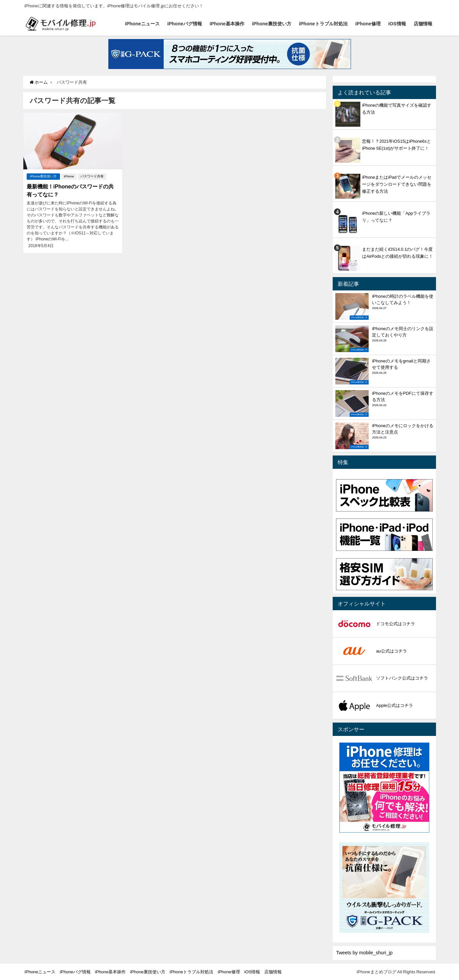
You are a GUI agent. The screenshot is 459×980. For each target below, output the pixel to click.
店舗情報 (423, 24)
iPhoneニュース (142, 24)
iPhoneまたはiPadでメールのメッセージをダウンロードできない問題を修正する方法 (397, 184)
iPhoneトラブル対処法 (323, 24)
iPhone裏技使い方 (272, 24)
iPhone (69, 176)
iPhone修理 (368, 24)
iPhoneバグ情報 (185, 24)
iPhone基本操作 (227, 24)
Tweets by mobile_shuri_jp (364, 953)
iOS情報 (397, 24)
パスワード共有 (92, 176)
